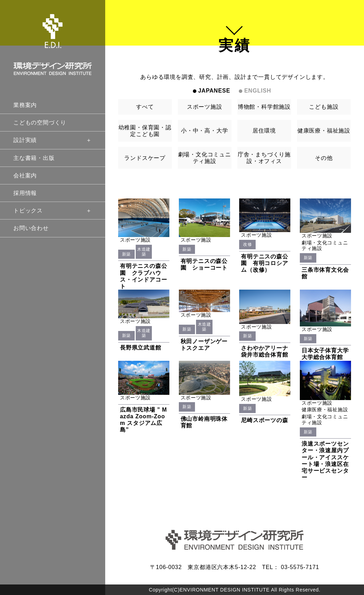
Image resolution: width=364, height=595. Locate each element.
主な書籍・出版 (34, 158)
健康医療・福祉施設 (324, 131)
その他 (324, 158)
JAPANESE (214, 91)
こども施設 (324, 107)
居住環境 (264, 131)
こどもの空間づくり (40, 123)
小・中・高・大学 (204, 131)
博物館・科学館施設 (264, 107)
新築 (126, 254)
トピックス (53, 211)
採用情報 (25, 193)
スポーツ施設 (205, 107)
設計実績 (53, 140)
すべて (145, 107)
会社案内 (25, 175)
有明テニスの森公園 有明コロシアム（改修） (264, 263)
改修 (247, 244)
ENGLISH (258, 91)
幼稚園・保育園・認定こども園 (145, 131)
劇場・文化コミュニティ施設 (205, 158)
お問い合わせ (31, 228)
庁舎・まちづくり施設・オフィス (264, 158)
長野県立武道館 (141, 348)
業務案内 (25, 105)
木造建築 (144, 252)
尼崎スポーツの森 (264, 420)
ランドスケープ (145, 158)
